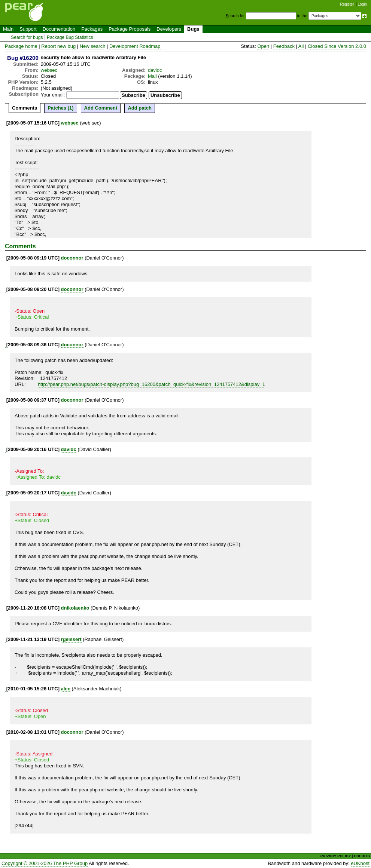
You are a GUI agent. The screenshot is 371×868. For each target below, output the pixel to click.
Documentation (59, 29)
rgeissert (71, 639)
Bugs (193, 29)
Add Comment (101, 108)
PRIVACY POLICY (336, 856)
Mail (152, 76)
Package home (21, 46)
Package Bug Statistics (70, 37)
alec (66, 689)
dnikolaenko (75, 608)
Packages (92, 29)
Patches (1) (60, 108)
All (301, 46)
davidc (155, 70)
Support (28, 29)
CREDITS (362, 856)
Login (362, 4)
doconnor (72, 258)
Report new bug (58, 46)
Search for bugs (27, 37)
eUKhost (360, 863)
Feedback (284, 46)
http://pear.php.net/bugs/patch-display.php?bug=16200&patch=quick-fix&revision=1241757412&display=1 (151, 384)
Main (8, 29)
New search (93, 46)
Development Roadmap (135, 46)
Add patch (140, 108)
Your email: (53, 95)
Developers (169, 29)
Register (347, 4)
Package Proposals (130, 29)
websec (49, 70)
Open (263, 46)
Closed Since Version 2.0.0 (337, 46)
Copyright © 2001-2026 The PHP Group (45, 863)
